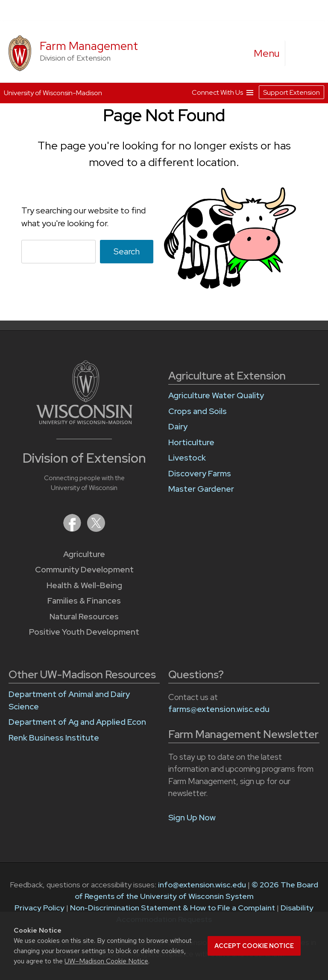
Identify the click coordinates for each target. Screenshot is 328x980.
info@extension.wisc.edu (202, 885)
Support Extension (291, 92)
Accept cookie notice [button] (254, 946)
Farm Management (89, 46)
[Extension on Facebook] (73, 529)
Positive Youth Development (84, 632)
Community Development (84, 570)
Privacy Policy (40, 908)
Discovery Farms (200, 474)
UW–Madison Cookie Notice (106, 961)
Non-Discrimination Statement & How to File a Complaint (173, 908)
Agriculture (84, 554)
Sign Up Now (192, 818)
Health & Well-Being (84, 585)
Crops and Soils (198, 411)
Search (127, 251)
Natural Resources (84, 617)
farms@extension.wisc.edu (219, 709)
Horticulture (191, 442)
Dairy (178, 427)
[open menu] (267, 53)
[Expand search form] (300, 54)
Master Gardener (201, 489)
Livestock (187, 458)
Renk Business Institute (54, 738)
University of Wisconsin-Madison (53, 93)
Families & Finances (84, 601)
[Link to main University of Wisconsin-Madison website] (84, 421)
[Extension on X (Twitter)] (96, 529)
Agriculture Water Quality (216, 395)
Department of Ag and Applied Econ (77, 722)
